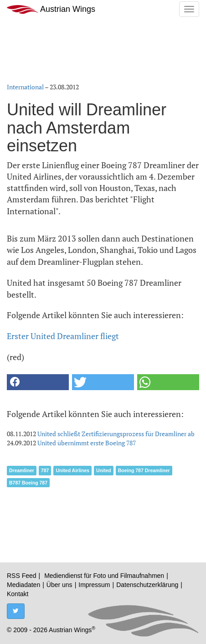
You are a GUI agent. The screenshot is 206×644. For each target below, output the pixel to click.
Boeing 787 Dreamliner (144, 470)
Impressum (94, 585)
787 (45, 470)
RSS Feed (22, 576)
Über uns (59, 585)
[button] (38, 382)
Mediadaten (23, 585)
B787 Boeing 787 (28, 483)
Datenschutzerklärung (147, 585)
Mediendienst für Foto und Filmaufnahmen (104, 576)
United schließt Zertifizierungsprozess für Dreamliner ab (116, 434)
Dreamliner (22, 470)
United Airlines (72, 470)
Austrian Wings (51, 9)
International (25, 87)
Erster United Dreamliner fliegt (63, 336)
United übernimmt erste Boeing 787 (87, 443)
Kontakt (18, 594)
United (104, 470)
